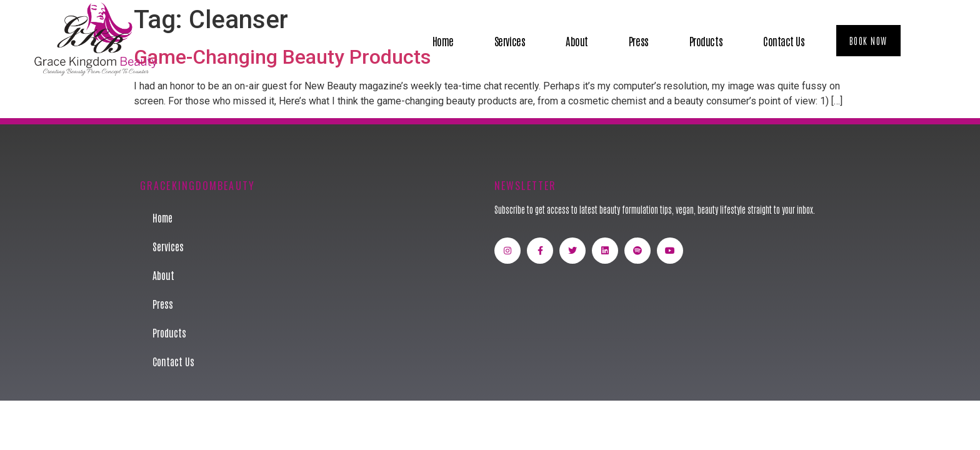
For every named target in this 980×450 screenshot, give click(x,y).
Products (706, 41)
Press (639, 41)
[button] (868, 41)
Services (510, 41)
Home (443, 41)
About (577, 41)
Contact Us (784, 41)
